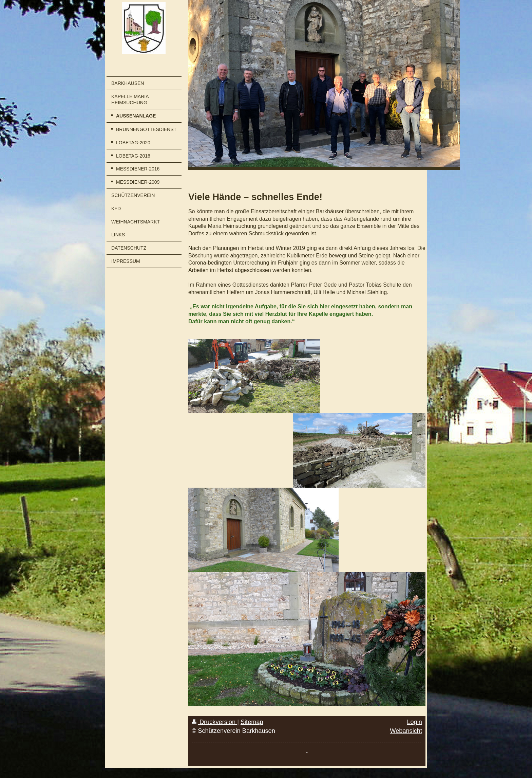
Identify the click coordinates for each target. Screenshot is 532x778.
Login (414, 722)
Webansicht (406, 731)
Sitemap (252, 722)
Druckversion (214, 722)
